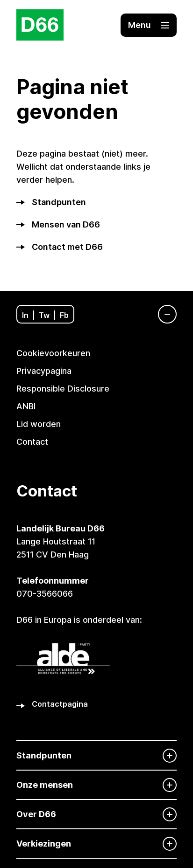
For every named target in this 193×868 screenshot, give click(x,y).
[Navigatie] (163, 314)
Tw (44, 315)
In (25, 315)
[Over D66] (96, 814)
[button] (149, 25)
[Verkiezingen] (96, 844)
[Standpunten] (96, 755)
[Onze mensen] (96, 785)
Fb (64, 315)
